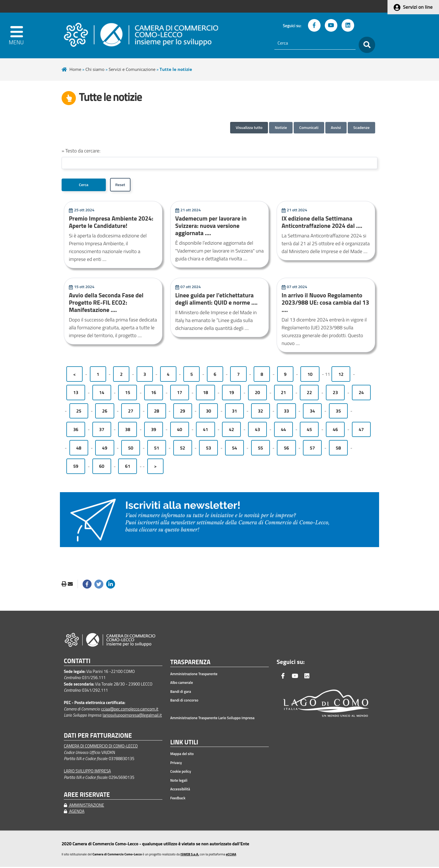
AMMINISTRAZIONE (84, 806)
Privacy (176, 764)
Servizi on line (418, 7)
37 (102, 430)
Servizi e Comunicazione (132, 69)
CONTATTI (77, 662)
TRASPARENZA (190, 663)
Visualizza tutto (249, 128)
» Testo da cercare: (81, 151)
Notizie (281, 128)
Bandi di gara (181, 693)
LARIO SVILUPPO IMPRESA (87, 772)
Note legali (179, 781)
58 (338, 449)
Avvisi (336, 128)
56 (286, 449)
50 (131, 449)
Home (75, 69)
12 (341, 375)
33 (286, 412)
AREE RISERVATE (87, 796)
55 (260, 449)
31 (234, 412)
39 (154, 430)
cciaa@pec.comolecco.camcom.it (130, 710)
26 (105, 412)
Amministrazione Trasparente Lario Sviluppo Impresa (212, 719)
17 (179, 394)
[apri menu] (21, 35)
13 (76, 394)
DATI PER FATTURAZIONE (98, 737)
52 (183, 449)
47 (361, 430)
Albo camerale (182, 684)
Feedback (178, 799)
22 (309, 394)
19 (232, 394)
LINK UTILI (184, 744)
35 (338, 412)
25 (79, 412)
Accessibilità (180, 790)
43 (257, 430)
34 (312, 412)
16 (154, 394)
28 (157, 412)
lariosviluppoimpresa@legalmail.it (132, 716)
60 (102, 467)
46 (335, 430)
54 (234, 449)
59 (76, 467)
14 (102, 394)
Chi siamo (95, 69)
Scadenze (361, 128)
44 (283, 430)
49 (105, 449)
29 (183, 412)
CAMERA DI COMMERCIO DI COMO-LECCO (101, 747)
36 (76, 430)
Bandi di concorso (184, 701)
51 (157, 449)
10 (310, 375)
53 (209, 449)
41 (206, 430)
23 (335, 394)
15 (128, 394)
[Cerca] (315, 43)
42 (232, 430)
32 (260, 412)
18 (206, 394)
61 (128, 467)
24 (361, 394)
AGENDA (74, 812)
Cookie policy (181, 773)
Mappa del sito (182, 755)
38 (128, 430)
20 (257, 394)
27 (131, 412)
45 (309, 430)
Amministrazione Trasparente (194, 675)
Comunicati (309, 128)
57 (312, 449)
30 (209, 412)
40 (179, 430)
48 (79, 449)
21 (283, 394)
